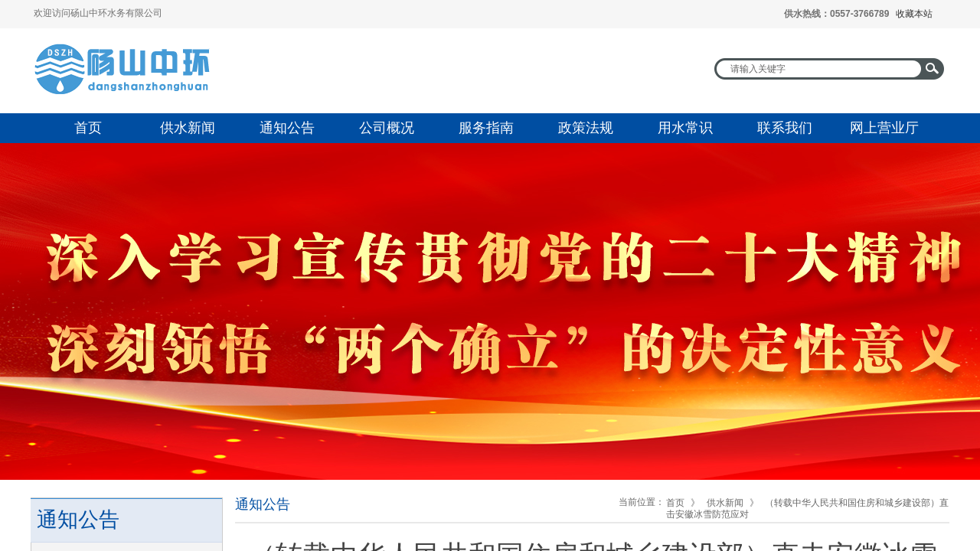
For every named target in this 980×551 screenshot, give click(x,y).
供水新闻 (188, 128)
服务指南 (486, 128)
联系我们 (785, 128)
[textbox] (819, 69)
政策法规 (586, 128)
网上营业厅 (884, 128)
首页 (88, 128)
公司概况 (387, 128)
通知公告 (287, 128)
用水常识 (685, 128)
